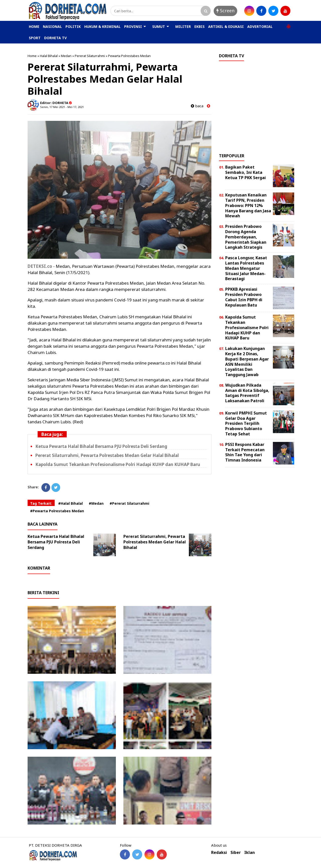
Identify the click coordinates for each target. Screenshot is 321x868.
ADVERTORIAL (260, 27)
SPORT (35, 38)
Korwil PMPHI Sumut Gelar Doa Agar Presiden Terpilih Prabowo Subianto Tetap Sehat (246, 423)
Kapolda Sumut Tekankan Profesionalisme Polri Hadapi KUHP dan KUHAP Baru (118, 464)
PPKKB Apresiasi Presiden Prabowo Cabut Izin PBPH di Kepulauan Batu (244, 297)
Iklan (250, 853)
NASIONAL (52, 27)
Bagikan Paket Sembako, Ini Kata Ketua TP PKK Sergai (246, 172)
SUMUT (159, 27)
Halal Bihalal (49, 56)
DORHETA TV (55, 38)
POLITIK (73, 27)
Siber (236, 853)
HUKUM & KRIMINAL (102, 27)
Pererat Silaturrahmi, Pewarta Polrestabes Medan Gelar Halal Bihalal (107, 455)
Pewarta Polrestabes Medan (129, 56)
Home (32, 56)
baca (197, 106)
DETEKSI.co (40, 266)
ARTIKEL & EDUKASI (226, 27)
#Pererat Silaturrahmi (129, 503)
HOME (34, 27)
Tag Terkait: (41, 503)
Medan (66, 56)
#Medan (96, 503)
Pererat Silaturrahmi (90, 56)
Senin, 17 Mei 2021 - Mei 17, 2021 (62, 107)
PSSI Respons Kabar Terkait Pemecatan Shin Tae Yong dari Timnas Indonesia (245, 452)
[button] (288, 24)
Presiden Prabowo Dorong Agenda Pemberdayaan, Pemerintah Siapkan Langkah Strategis (246, 237)
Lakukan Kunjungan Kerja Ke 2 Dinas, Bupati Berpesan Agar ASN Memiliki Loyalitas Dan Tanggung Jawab (247, 362)
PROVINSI (133, 27)
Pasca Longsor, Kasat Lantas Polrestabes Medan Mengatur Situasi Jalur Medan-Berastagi (246, 268)
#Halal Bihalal (70, 503)
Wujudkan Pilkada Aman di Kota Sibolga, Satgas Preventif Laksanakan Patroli (247, 393)
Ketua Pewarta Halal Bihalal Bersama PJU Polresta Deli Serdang (101, 446)
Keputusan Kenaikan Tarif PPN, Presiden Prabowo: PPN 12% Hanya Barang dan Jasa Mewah (248, 205)
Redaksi (219, 853)
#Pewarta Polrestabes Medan (57, 511)
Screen (225, 11)
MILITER (183, 27)
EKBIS (199, 27)
